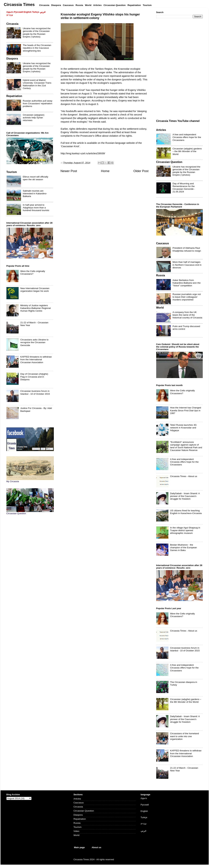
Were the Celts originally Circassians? (33, 273)
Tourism (77, 827)
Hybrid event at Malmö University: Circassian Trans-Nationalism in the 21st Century (37, 84)
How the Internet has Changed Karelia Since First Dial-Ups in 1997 (186, 410)
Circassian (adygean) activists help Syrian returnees (34, 118)
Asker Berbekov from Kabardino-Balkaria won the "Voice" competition (187, 283)
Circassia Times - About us (184, 476)
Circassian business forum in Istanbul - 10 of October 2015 (35, 392)
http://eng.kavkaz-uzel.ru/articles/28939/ (83, 153)
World (76, 835)
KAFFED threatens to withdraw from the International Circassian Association (36, 359)
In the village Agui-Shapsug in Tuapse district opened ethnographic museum (185, 530)
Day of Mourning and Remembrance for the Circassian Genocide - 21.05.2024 (184, 188)
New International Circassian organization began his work (35, 290)
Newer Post (69, 171)
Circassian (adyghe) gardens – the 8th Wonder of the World (187, 151)
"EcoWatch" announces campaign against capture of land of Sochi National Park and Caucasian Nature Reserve (186, 446)
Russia (77, 823)
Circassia (78, 807)
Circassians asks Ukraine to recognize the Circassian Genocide (34, 342)
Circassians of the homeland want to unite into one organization (184, 736)
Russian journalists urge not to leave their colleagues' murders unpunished (187, 297)
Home (105, 171)
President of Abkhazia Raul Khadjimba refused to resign (187, 249)
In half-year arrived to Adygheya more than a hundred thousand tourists (36, 208)
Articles (77, 799)
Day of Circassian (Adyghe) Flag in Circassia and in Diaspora (34, 377)
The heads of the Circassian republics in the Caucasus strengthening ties (37, 48)
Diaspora (78, 815)
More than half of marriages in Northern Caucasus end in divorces (187, 265)
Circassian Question (84, 811)
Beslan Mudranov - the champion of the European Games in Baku (183, 548)
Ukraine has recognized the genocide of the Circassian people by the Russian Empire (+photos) (37, 33)
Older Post (141, 171)
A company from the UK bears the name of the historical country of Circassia (188, 315)
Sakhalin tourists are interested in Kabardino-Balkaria (35, 194)
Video (76, 831)
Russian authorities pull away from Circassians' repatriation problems (38, 103)
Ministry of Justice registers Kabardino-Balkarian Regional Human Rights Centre (35, 308)
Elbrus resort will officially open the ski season (36, 178)
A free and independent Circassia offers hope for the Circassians (187, 137)
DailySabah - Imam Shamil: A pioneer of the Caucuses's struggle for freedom (185, 496)
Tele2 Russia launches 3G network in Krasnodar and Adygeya (183, 428)
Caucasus (79, 803)
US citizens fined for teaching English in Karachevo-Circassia (186, 512)
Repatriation (80, 819)
